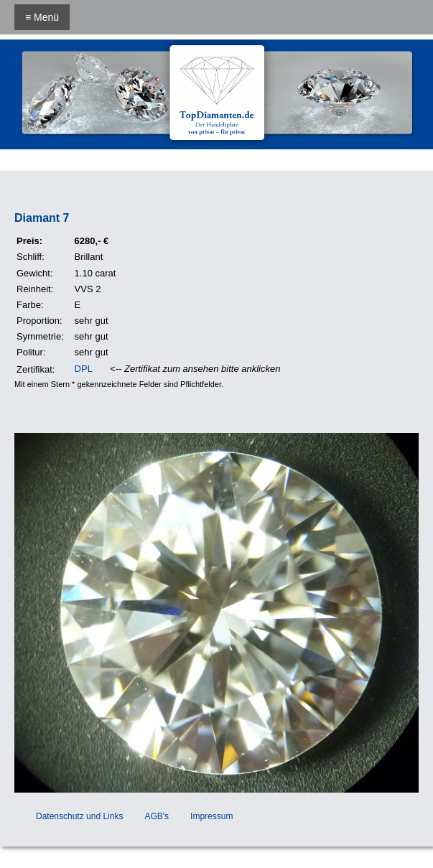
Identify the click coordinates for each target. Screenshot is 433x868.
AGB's (157, 816)
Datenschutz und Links (79, 816)
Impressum (211, 816)
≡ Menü (42, 17)
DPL (84, 369)
